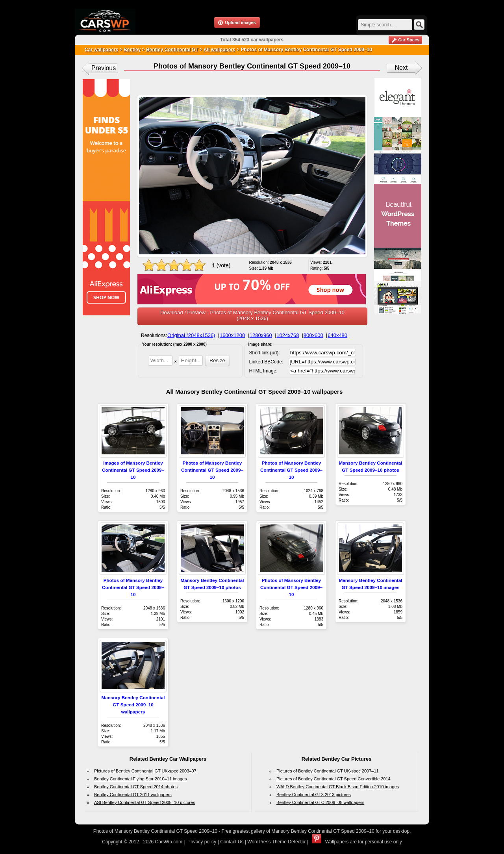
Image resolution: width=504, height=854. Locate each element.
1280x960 (261, 335)
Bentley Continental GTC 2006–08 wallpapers (320, 802)
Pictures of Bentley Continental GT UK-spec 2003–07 (145, 771)
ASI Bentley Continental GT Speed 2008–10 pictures (145, 802)
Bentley (132, 50)
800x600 (313, 335)
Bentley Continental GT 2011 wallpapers (133, 795)
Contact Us (232, 842)
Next (401, 68)
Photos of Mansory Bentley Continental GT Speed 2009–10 (212, 470)
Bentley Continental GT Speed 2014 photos (136, 787)
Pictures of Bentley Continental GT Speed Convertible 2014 (334, 779)
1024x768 (288, 335)
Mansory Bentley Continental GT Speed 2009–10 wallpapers (133, 705)
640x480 (337, 335)
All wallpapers (220, 50)
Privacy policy (201, 842)
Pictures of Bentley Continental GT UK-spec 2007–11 (328, 771)
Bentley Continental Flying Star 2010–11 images (140, 779)
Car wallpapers (101, 50)
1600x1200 (232, 335)
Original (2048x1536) (191, 335)
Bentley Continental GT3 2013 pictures (314, 795)
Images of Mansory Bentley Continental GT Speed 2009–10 (133, 470)
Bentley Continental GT (172, 50)
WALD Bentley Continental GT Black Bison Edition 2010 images (338, 787)
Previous (104, 68)
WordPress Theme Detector (276, 842)
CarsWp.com (169, 842)
